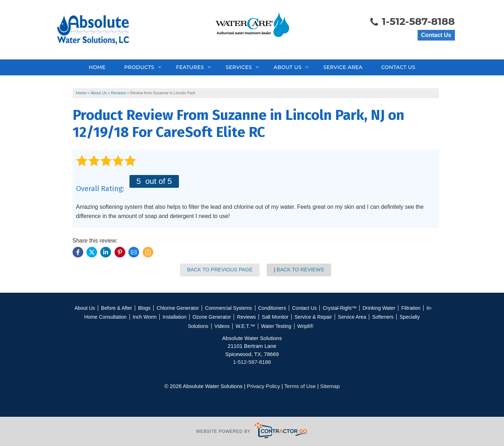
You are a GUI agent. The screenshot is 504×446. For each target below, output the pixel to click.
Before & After (116, 308)
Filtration (411, 308)
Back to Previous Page (220, 270)
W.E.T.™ (245, 326)
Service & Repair (313, 317)
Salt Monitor (275, 317)
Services (239, 67)
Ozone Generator (212, 317)
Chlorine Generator (178, 308)
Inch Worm (145, 317)
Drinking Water (379, 308)
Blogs (144, 308)
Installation (174, 317)
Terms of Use (300, 386)
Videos (222, 326)
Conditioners (272, 308)
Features (190, 67)
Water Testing (276, 326)
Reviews (246, 317)
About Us (287, 67)
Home (97, 67)
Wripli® (305, 326)
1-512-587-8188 (412, 22)
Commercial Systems (228, 308)
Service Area (343, 67)
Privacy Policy (263, 386)
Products (139, 67)
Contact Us (436, 35)
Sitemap (330, 386)
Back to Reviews (300, 270)
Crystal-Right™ (339, 308)
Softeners (383, 317)
